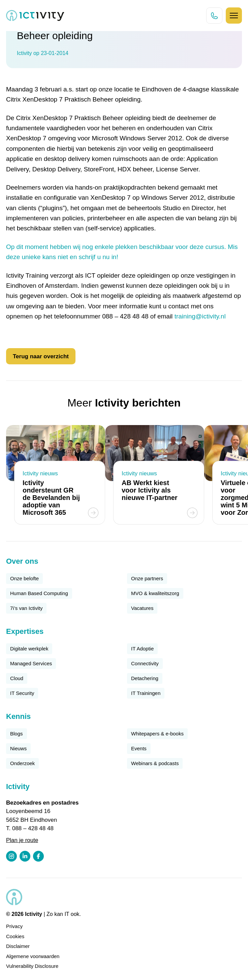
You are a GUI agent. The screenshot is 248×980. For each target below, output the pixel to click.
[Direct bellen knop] (214, 16)
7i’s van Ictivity (26, 608)
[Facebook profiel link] (38, 856)
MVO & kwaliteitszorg (155, 593)
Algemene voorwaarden (33, 956)
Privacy (14, 926)
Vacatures (142, 608)
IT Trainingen (146, 693)
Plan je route (22, 840)
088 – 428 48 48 (33, 828)
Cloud (17, 678)
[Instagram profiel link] (11, 856)
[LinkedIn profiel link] (25, 856)
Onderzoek (22, 763)
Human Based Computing (39, 593)
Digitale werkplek (29, 649)
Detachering (145, 678)
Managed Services (31, 663)
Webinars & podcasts (155, 763)
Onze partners (147, 578)
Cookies (15, 936)
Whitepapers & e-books (157, 734)
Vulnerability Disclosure (32, 966)
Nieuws (18, 748)
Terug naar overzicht (41, 356)
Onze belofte (24, 578)
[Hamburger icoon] (234, 16)
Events (139, 748)
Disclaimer (18, 946)
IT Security (22, 693)
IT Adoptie (142, 649)
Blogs (17, 734)
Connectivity (145, 663)
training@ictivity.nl (200, 316)
